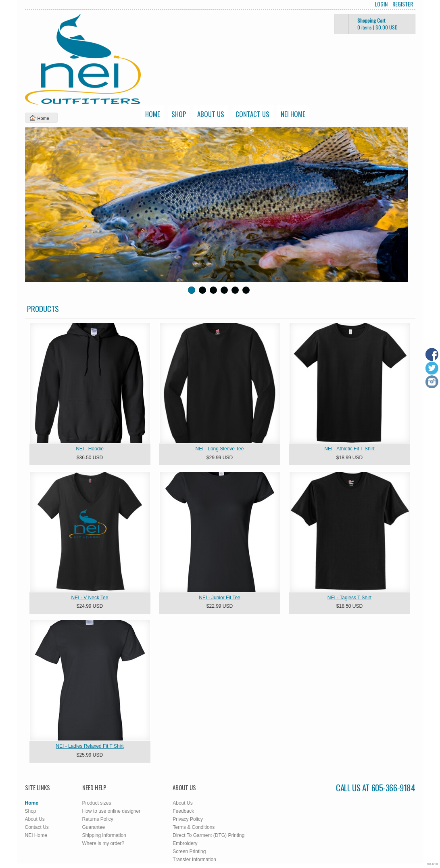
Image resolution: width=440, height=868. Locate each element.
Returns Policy (98, 819)
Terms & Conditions (194, 827)
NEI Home (293, 114)
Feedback (183, 811)
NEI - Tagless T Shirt (349, 598)
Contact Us (252, 114)
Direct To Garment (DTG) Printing (209, 835)
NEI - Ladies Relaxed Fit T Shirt (90, 746)
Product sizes (97, 803)
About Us (211, 114)
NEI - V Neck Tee (90, 598)
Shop (179, 114)
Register (403, 4)
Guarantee (94, 827)
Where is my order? (103, 843)
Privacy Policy (188, 819)
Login (381, 4)
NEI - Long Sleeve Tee (220, 449)
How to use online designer (112, 811)
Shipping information (104, 835)
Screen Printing (189, 851)
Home (153, 114)
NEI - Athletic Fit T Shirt (349, 449)
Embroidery (185, 843)
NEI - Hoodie (90, 449)
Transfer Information (194, 860)
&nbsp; (90, 383)
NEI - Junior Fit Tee (219, 598)
